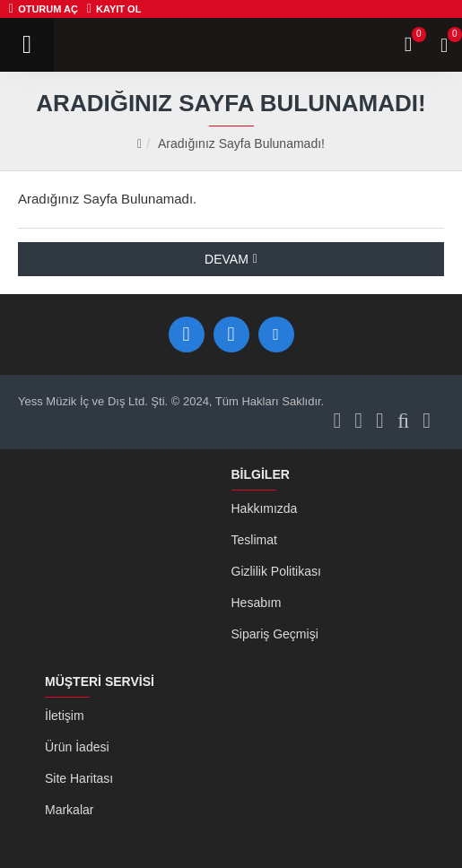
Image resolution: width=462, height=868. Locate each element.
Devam (227, 259)
